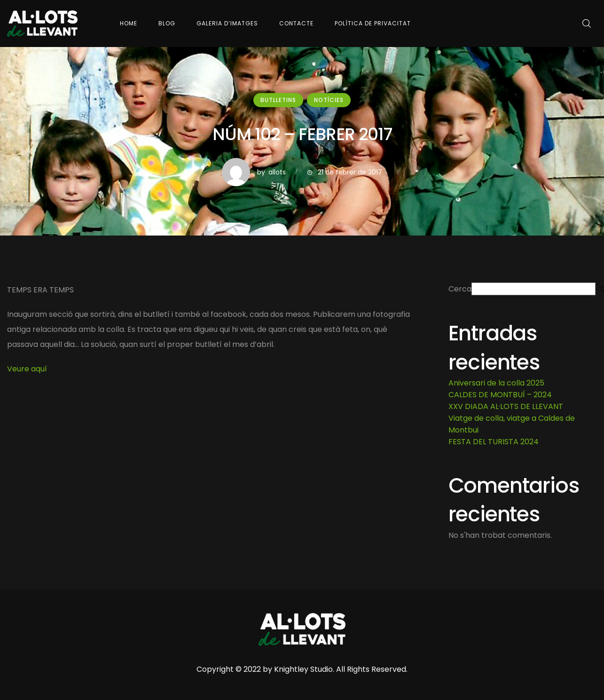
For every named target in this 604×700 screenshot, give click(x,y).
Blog (167, 23)
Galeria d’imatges (227, 23)
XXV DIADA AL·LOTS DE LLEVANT (506, 406)
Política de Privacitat (373, 23)
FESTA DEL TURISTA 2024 (494, 442)
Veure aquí (27, 369)
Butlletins (278, 100)
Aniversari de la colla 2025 (496, 383)
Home (129, 23)
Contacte (296, 23)
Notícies (329, 100)
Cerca (460, 289)
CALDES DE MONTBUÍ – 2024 (500, 395)
